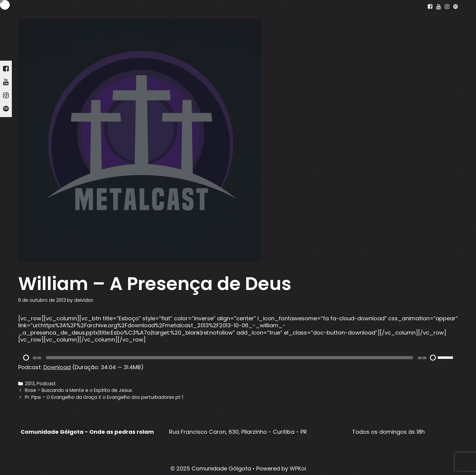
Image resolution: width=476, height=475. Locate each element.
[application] (238, 358)
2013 (30, 384)
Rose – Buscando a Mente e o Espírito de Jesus (78, 390)
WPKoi (298, 468)
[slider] (230, 358)
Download (57, 367)
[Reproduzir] (26, 358)
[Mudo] (433, 358)
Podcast (46, 384)
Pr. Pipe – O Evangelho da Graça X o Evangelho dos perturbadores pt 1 (104, 397)
